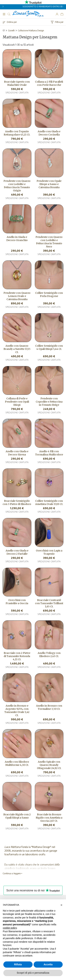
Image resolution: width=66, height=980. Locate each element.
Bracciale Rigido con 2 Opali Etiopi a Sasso (17, 816)
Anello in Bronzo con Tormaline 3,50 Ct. (49, 707)
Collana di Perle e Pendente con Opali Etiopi (17, 402)
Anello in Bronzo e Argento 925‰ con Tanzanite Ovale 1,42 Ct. (17, 710)
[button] (61, 905)
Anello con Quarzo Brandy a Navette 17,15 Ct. (17, 349)
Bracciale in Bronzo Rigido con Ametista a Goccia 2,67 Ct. (49, 818)
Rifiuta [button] (18, 964)
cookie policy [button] (10, 928)
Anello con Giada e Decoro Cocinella (49, 133)
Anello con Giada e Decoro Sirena (17, 453)
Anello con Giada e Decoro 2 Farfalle (17, 552)
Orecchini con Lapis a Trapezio (49, 552)
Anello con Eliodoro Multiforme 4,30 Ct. (17, 763)
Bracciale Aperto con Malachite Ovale (17, 83)
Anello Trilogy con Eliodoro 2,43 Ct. (49, 655)
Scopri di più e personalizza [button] (33, 973)
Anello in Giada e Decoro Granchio (17, 239)
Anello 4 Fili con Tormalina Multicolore (49, 453)
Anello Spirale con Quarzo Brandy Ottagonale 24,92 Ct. (49, 765)
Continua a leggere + (12, 873)
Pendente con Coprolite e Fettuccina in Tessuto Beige (49, 402)
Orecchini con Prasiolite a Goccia (17, 602)
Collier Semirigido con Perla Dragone (49, 294)
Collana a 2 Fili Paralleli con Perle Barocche (49, 83)
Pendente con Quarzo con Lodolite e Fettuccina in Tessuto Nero (49, 242)
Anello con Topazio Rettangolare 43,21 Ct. (17, 133)
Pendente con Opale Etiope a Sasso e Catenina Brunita (49, 184)
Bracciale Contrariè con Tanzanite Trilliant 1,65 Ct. (49, 603)
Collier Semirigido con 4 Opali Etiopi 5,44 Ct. (49, 347)
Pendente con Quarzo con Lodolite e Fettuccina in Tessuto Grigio (17, 186)
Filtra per (57, 22)
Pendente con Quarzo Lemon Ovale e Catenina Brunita (17, 296)
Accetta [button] (48, 964)
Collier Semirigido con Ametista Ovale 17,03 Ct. (49, 502)
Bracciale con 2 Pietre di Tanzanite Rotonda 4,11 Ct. (17, 656)
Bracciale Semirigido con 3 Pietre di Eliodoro (17, 502)
